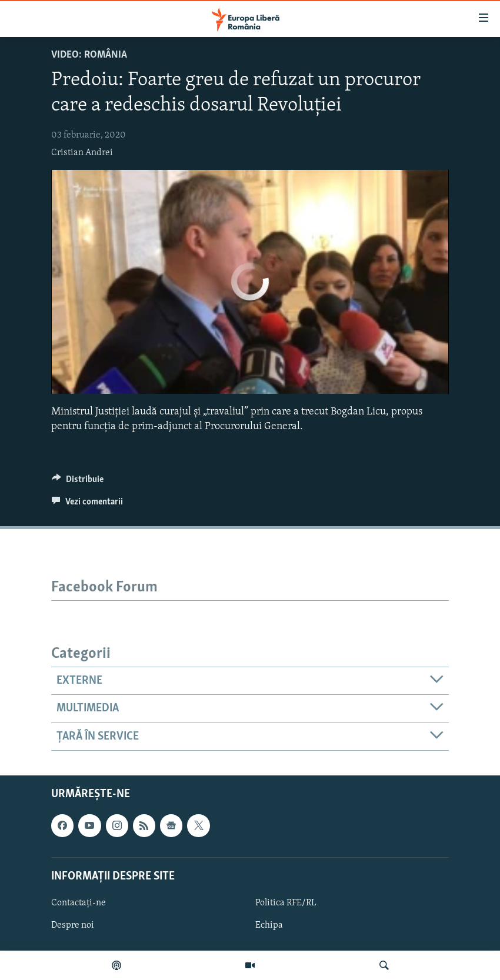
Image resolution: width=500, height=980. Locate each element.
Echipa (269, 925)
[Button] (78, 482)
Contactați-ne (79, 903)
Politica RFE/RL (286, 903)
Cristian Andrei (82, 153)
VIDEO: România (89, 55)
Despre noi (73, 925)
